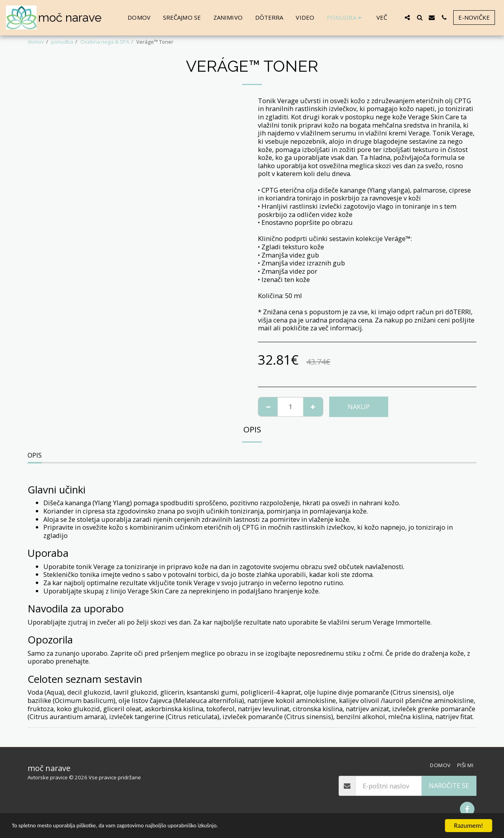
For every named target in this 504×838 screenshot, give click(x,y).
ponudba (62, 42)
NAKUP (359, 407)
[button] (407, 18)
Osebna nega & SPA (105, 42)
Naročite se (449, 785)
